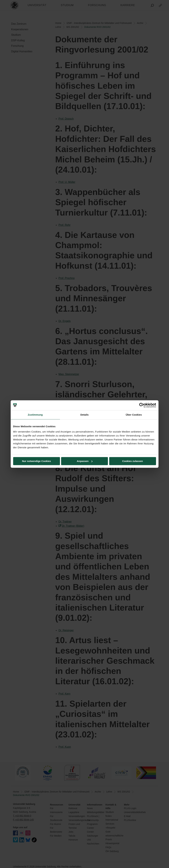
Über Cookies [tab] (134, 415)
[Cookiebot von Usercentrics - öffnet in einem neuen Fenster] (142, 405)
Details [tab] (85, 415)
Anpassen (85, 461)
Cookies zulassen (133, 461)
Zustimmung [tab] (35, 415)
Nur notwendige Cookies (36, 461)
